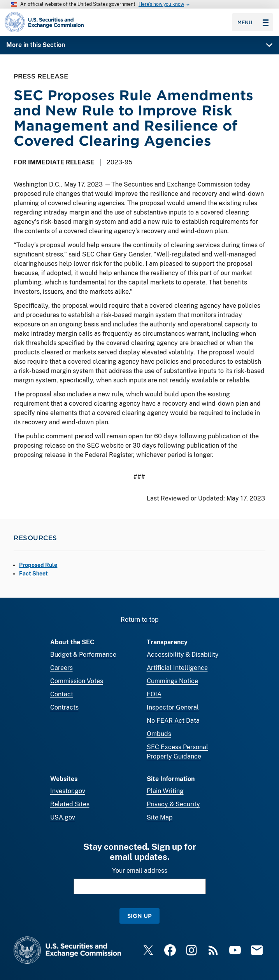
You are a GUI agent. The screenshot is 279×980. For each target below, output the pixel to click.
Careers (61, 668)
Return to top (140, 620)
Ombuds (159, 734)
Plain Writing (165, 791)
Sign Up (139, 916)
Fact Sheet (33, 574)
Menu (253, 22)
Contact (62, 694)
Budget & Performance (83, 655)
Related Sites (70, 804)
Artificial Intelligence (177, 668)
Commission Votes (77, 681)
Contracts (64, 707)
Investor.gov (68, 791)
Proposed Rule (38, 565)
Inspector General (173, 707)
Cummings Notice (172, 681)
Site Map (160, 817)
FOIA (154, 694)
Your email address (140, 871)
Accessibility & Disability (183, 655)
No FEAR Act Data (173, 721)
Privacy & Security (173, 804)
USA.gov (63, 817)
